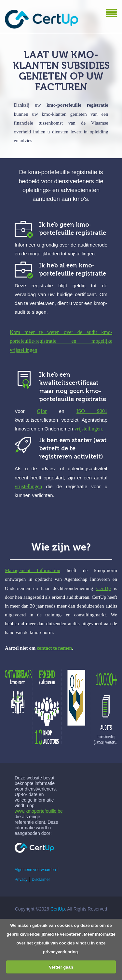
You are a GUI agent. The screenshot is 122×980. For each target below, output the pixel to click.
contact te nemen (54, 648)
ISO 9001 (92, 411)
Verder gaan (61, 967)
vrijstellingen (28, 486)
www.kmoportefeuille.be (39, 811)
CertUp (103, 588)
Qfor (42, 411)
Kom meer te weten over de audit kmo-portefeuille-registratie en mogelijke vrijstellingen (61, 341)
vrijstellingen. (88, 429)
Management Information (33, 570)
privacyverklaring (61, 952)
